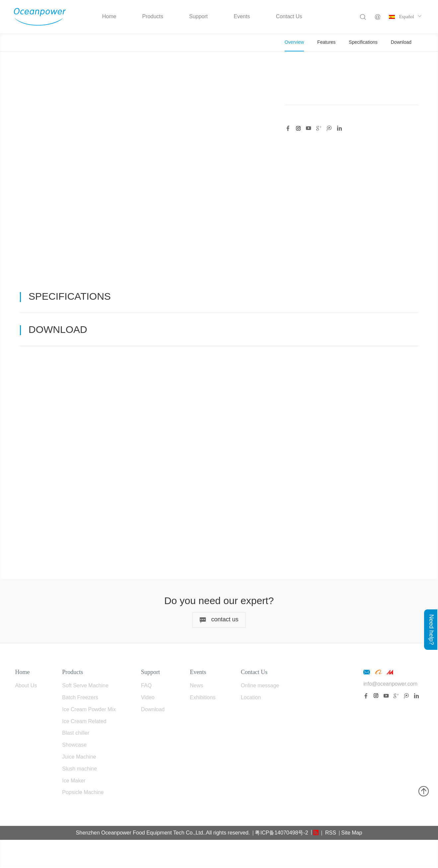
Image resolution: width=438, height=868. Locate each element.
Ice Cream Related (84, 723)
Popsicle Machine (83, 794)
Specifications (363, 42)
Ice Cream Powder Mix (89, 711)
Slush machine (79, 770)
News (196, 687)
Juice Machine (79, 758)
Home (109, 16)
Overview (294, 42)
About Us (26, 687)
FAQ (146, 687)
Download (401, 42)
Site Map (352, 834)
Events (242, 16)
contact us (219, 621)
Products (153, 16)
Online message (260, 687)
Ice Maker (74, 782)
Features (326, 42)
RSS (330, 834)
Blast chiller (76, 735)
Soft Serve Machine (85, 687)
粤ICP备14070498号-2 (281, 834)
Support (198, 16)
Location (251, 699)
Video (148, 699)
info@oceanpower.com (390, 685)
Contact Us (289, 16)
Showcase (74, 746)
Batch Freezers (80, 699)
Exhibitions (203, 699)
